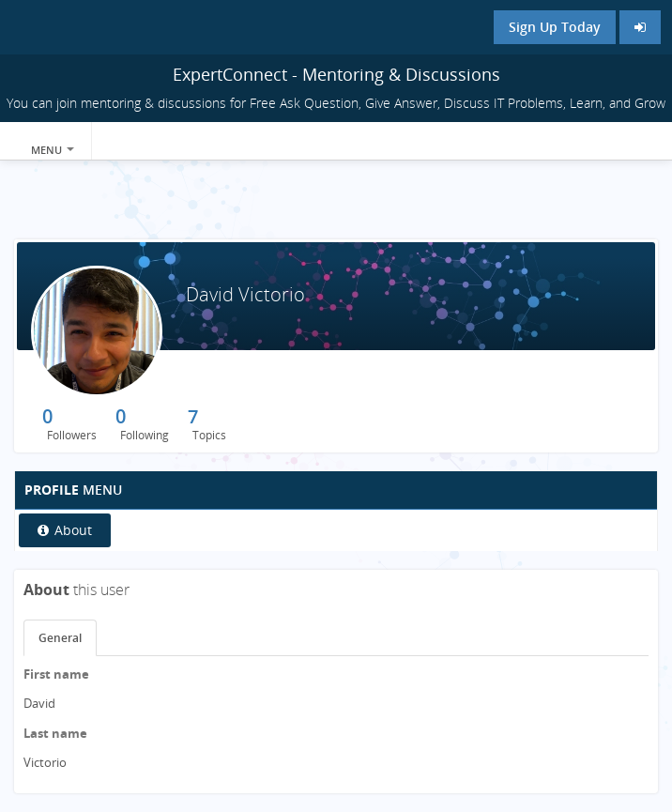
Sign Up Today (555, 27)
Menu (53, 150)
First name (56, 674)
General (60, 638)
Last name (55, 733)
